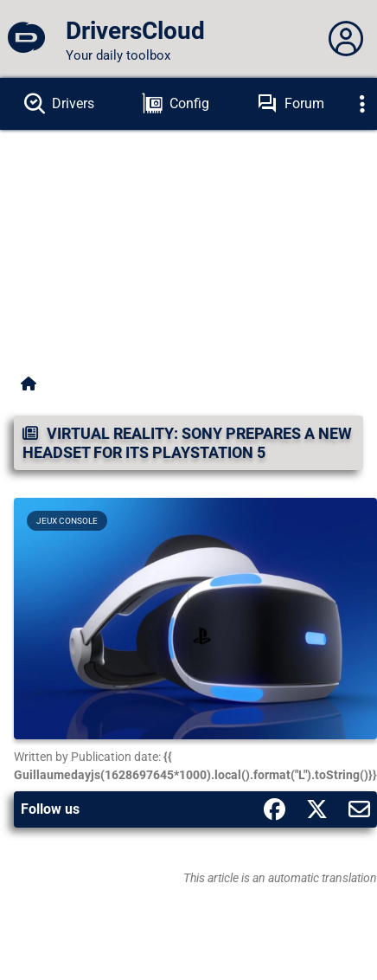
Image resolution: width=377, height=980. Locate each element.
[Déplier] (362, 104)
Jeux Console (67, 521)
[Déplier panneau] (346, 39)
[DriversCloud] (26, 39)
